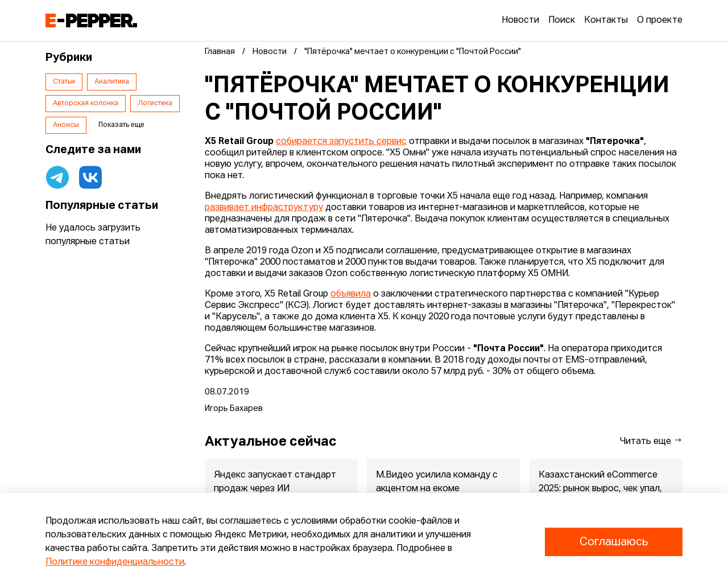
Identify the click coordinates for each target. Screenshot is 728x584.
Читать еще (651, 441)
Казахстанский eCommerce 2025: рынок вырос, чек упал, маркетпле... (600, 489)
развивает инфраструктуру (264, 208)
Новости (520, 20)
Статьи (64, 82)
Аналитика (112, 82)
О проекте (660, 20)
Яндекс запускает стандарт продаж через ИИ (275, 482)
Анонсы (66, 125)
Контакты (606, 20)
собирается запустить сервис (341, 142)
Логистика (155, 104)
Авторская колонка (86, 104)
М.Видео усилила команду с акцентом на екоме (437, 482)
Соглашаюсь (614, 542)
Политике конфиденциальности (115, 562)
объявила (351, 294)
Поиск (562, 20)
